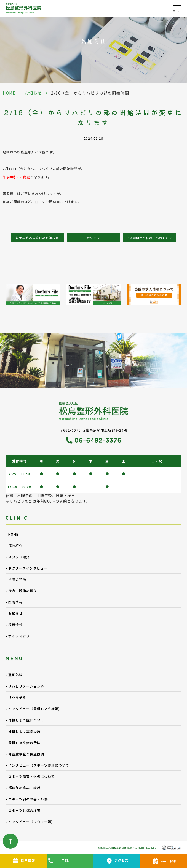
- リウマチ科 (16, 697)
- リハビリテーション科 (25, 686)
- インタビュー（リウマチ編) (29, 822)
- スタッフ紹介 (18, 557)
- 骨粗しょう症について (25, 720)
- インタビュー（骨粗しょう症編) (33, 709)
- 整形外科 (14, 675)
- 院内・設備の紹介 (21, 591)
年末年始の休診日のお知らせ (37, 238)
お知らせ (33, 93)
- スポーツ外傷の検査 (23, 810)
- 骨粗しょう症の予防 (23, 742)
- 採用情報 (14, 625)
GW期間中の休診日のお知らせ (150, 238)
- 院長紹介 (14, 545)
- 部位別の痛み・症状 (23, 788)
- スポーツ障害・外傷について (30, 776)
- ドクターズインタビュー (26, 568)
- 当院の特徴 (16, 579)
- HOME (12, 534)
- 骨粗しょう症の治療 (23, 731)
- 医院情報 (14, 602)
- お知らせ (14, 613)
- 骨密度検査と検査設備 (25, 754)
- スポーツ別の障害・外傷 (27, 799)
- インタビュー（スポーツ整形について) (38, 765)
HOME (9, 93)
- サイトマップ (18, 636)
